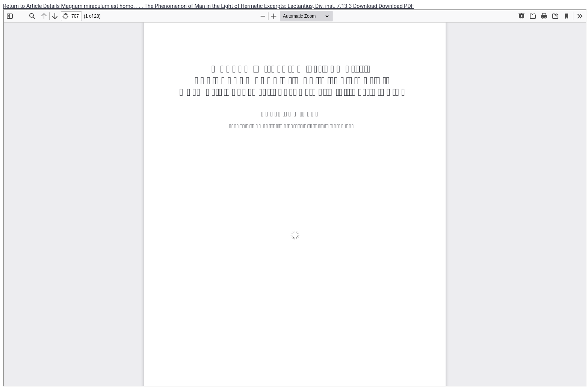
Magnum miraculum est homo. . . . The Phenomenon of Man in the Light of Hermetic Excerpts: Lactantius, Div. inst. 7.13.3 (207, 6)
